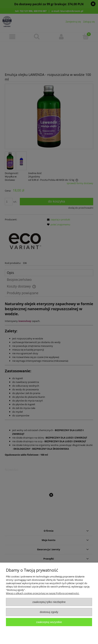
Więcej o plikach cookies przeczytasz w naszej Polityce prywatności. (43, 593)
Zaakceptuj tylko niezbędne (49, 602)
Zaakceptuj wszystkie (49, 622)
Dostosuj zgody (49, 612)
